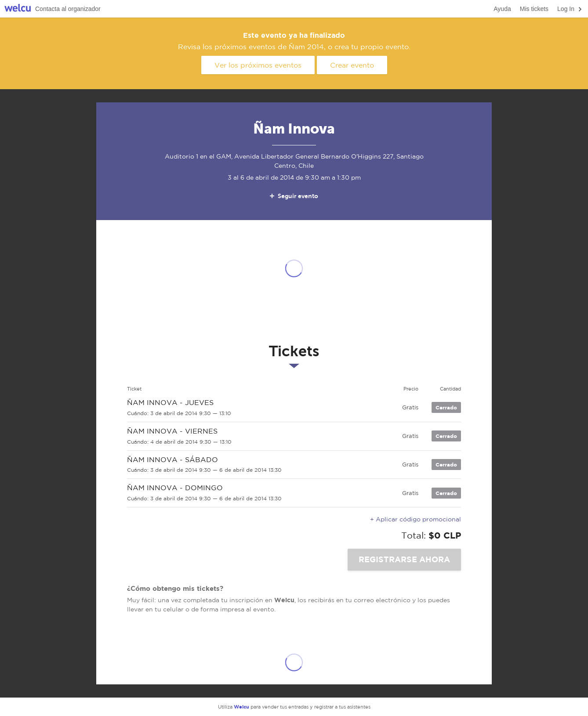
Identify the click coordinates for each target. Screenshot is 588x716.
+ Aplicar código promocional (416, 519)
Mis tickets (534, 9)
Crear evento (352, 65)
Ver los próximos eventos (258, 65)
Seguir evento (293, 196)
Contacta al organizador (68, 9)
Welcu (18, 9)
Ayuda (502, 9)
